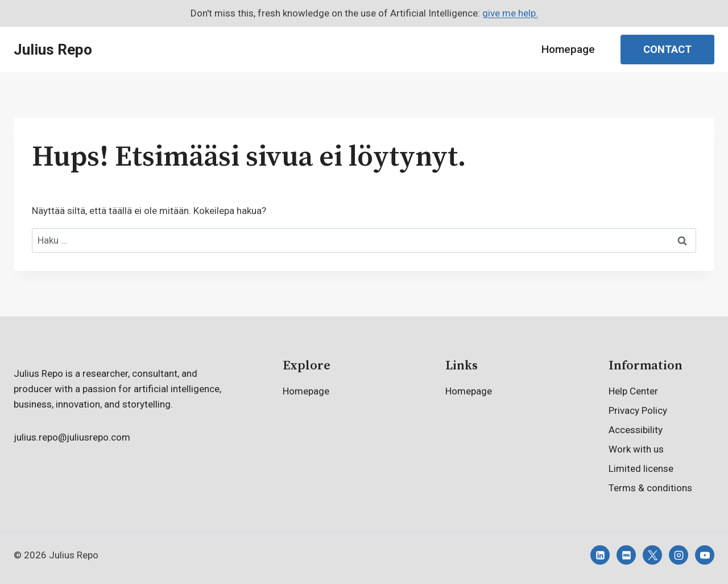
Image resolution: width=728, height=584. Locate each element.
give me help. (510, 13)
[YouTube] (705, 555)
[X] (652, 555)
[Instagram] (679, 555)
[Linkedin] (600, 555)
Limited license (641, 468)
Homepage (568, 49)
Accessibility (636, 430)
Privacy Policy (638, 410)
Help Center (633, 391)
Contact (667, 49)
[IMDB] (626, 555)
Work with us (636, 449)
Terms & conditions (650, 488)
